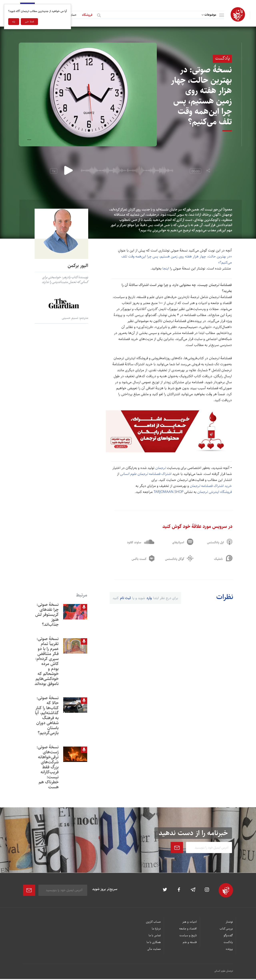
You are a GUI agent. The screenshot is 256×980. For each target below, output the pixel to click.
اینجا (166, 268)
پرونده (229, 950)
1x (54, 171)
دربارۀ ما (156, 930)
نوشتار (229, 923)
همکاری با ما (154, 943)
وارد (149, 599)
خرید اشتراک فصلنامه (210, 486)
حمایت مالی (154, 950)
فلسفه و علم (190, 943)
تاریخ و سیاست (188, 937)
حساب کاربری (153, 923)
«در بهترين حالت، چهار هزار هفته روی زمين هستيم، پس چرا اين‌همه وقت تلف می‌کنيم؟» (177, 259)
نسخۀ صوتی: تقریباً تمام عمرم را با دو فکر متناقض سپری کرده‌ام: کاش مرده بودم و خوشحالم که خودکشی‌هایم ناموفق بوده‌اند (47, 662)
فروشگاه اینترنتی (215, 492)
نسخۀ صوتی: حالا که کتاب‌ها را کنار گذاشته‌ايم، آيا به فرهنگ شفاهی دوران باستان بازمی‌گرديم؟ (47, 716)
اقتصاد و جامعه (188, 930)
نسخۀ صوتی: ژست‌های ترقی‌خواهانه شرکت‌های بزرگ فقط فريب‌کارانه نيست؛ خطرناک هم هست (48, 768)
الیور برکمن (78, 266)
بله (14, 22)
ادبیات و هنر (189, 923)
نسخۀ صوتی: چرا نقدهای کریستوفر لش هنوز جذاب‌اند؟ (47, 616)
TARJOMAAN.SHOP (169, 492)
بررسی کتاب (226, 930)
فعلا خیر (29, 22)
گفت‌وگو (228, 937)
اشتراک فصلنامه (146, 474)
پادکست (228, 943)
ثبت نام (125, 599)
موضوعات (210, 15)
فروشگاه (87, 15)
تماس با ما (155, 937)
